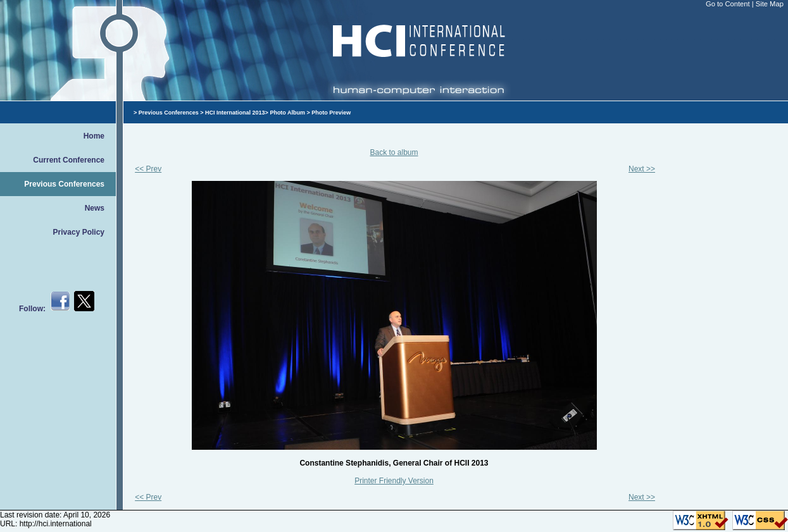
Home (94, 136)
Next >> (642, 169)
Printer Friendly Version (394, 481)
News (95, 208)
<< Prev (148, 169)
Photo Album (287, 113)
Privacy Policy (79, 232)
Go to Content (729, 4)
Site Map (770, 4)
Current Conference (69, 160)
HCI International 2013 (235, 113)
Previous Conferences (64, 184)
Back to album (394, 152)
